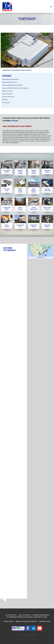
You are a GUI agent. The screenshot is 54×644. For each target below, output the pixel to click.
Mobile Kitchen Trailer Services (26, 621)
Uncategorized (6, 102)
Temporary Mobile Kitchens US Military (12, 85)
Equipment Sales (45, 621)
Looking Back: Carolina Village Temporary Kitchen (17, 70)
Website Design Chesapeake (24, 635)
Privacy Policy (9, 621)
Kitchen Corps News (7, 91)
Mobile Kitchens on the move (10, 82)
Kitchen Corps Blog (7, 94)
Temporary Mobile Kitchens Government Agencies (15, 88)
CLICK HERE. (15, 121)
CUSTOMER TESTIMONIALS (9, 249)
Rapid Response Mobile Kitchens (11, 79)
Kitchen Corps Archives (8, 97)
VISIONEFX (33, 635)
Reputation (5, 100)
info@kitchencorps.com (41, 615)
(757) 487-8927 (26, 615)
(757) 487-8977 (12, 615)
